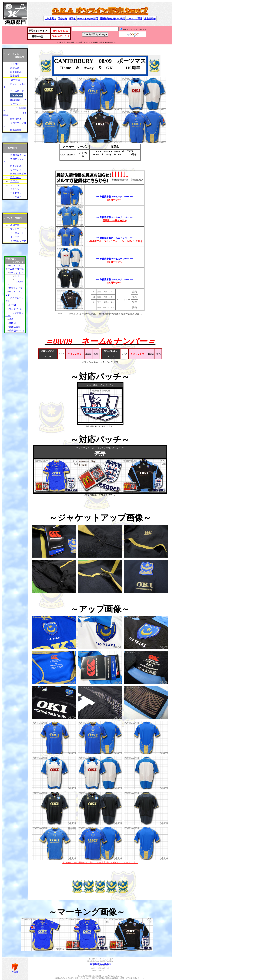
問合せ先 (62, 19)
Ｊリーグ (15, 237)
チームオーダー (18, 91)
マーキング (16, 104)
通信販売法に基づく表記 (112, 19)
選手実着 (15, 76)
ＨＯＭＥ (15, 64)
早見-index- (16, 177)
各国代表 (15, 225)
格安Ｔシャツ (16, 288)
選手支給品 (16, 72)
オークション (16, 273)
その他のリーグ (18, 241)
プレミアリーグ (18, 229)
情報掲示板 (16, 119)
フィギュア (16, 197)
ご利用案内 (50, 19)
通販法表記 (15, 327)
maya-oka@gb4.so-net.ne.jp (100, 964)
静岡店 (12, 323)
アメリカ (18, 279)
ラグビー (15, 181)
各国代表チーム (18, 155)
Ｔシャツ (15, 189)
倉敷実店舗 (150, 19)
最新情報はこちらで (18, 100)
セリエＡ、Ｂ (17, 233)
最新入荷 (15, 68)
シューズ (15, 185)
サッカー (18, 276)
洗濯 (11, 319)
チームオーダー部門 (88, 19)
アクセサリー (17, 193)
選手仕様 (15, 80)
